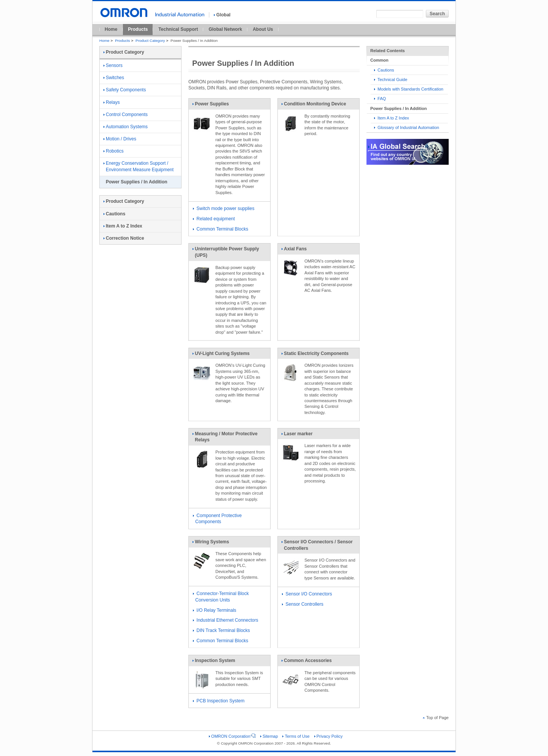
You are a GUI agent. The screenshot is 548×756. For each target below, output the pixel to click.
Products (138, 29)
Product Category (150, 41)
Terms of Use (296, 736)
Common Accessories (307, 662)
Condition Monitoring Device (314, 105)
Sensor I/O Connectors (307, 594)
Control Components (126, 115)
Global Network (225, 29)
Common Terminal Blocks (221, 229)
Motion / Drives (120, 139)
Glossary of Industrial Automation (407, 127)
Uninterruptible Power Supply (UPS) (226, 254)
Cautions (384, 70)
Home (111, 29)
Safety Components (125, 90)
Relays (112, 102)
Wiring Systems (211, 543)
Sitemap (269, 736)
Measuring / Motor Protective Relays (225, 438)
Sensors (113, 65)
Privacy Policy (329, 736)
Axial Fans (294, 250)
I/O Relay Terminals (215, 610)
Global (222, 15)
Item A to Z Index (392, 118)
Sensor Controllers (303, 604)
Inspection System (214, 662)
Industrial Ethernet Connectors (225, 620)
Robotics (114, 151)
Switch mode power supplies (224, 208)
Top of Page (436, 718)
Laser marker (297, 435)
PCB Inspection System (219, 701)
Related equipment (214, 219)
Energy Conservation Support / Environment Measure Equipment (139, 166)
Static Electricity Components (315, 355)
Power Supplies (210, 105)
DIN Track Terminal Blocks (221, 630)
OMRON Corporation (232, 736)
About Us (263, 29)
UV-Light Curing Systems (221, 355)
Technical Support (178, 29)
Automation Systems (126, 127)
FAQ (380, 99)
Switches (114, 78)
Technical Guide (391, 80)
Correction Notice (124, 238)
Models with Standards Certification (409, 89)
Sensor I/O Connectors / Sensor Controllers (317, 547)
